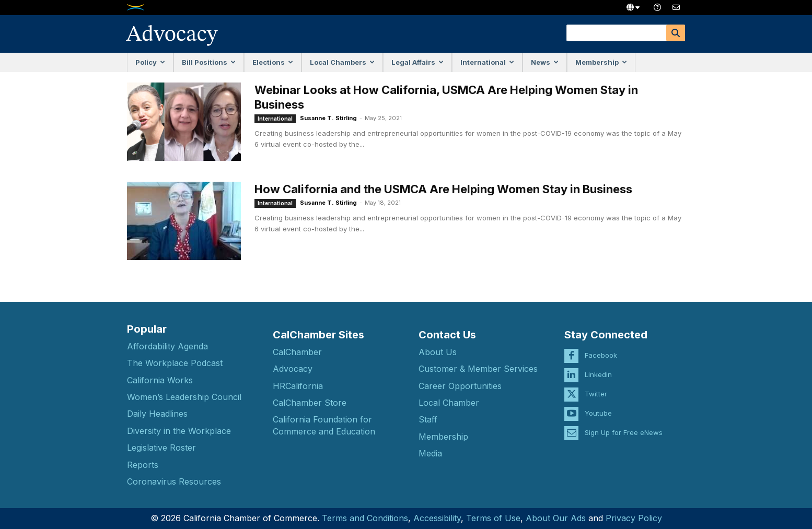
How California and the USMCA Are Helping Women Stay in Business (443, 189)
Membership (601, 62)
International (487, 62)
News (545, 62)
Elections (273, 62)
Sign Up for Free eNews (624, 427)
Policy (150, 62)
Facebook (601, 349)
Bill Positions (209, 62)
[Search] (676, 33)
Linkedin (598, 369)
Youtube (598, 407)
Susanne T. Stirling (328, 118)
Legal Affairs (417, 62)
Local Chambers (342, 62)
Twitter (596, 388)
